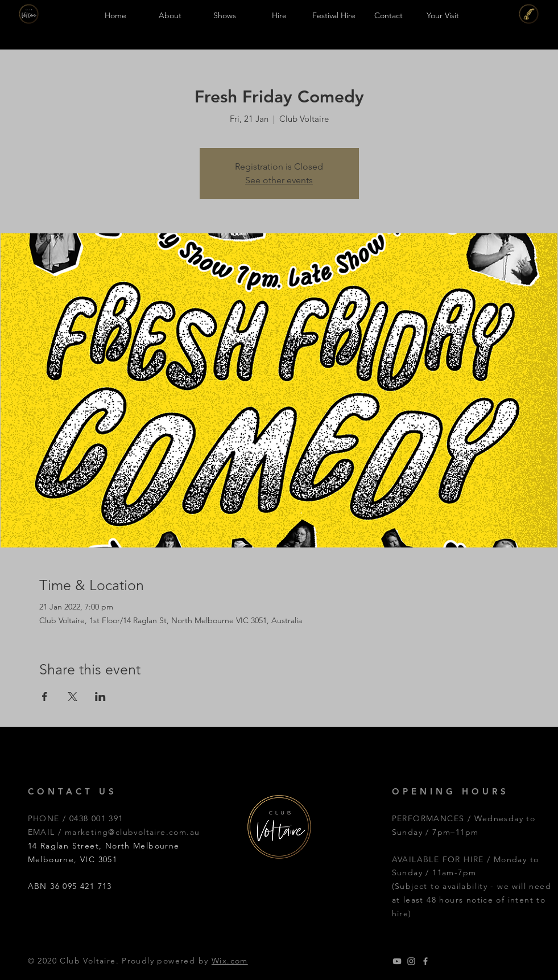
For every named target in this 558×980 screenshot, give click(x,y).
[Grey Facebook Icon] (425, 961)
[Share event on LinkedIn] (100, 697)
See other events (279, 180)
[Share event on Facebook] (45, 697)
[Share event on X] (73, 697)
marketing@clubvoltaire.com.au (133, 832)
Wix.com (230, 961)
